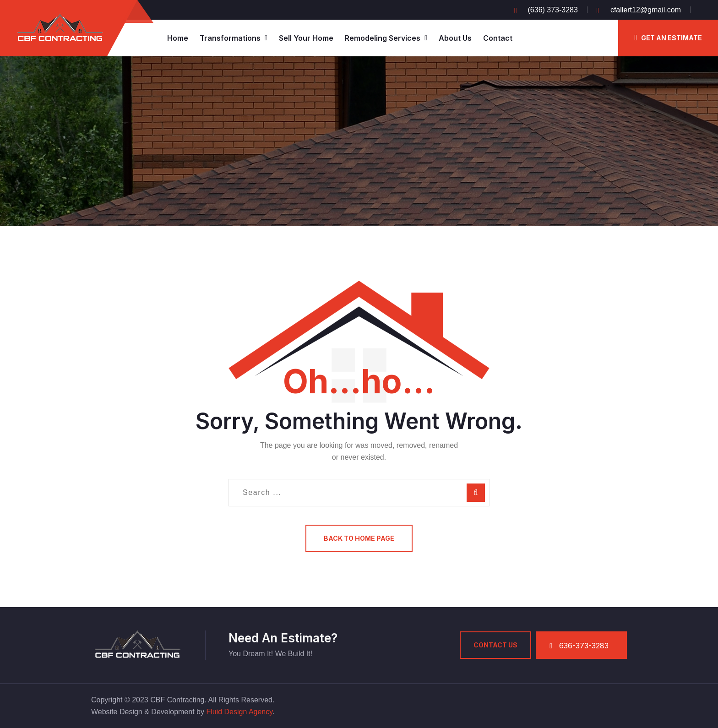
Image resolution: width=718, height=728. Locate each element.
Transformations (230, 38)
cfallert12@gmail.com (646, 10)
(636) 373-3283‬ (553, 10)
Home (178, 38)
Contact (498, 38)
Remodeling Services (383, 38)
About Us (455, 38)
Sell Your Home (306, 38)
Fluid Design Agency (239, 712)
